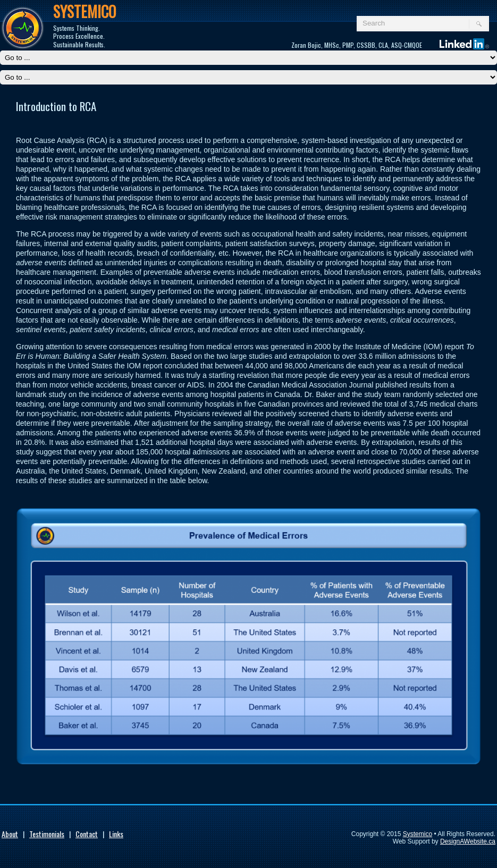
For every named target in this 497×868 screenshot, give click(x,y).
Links (116, 834)
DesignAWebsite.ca (468, 841)
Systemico (418, 834)
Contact (87, 834)
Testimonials (47, 834)
